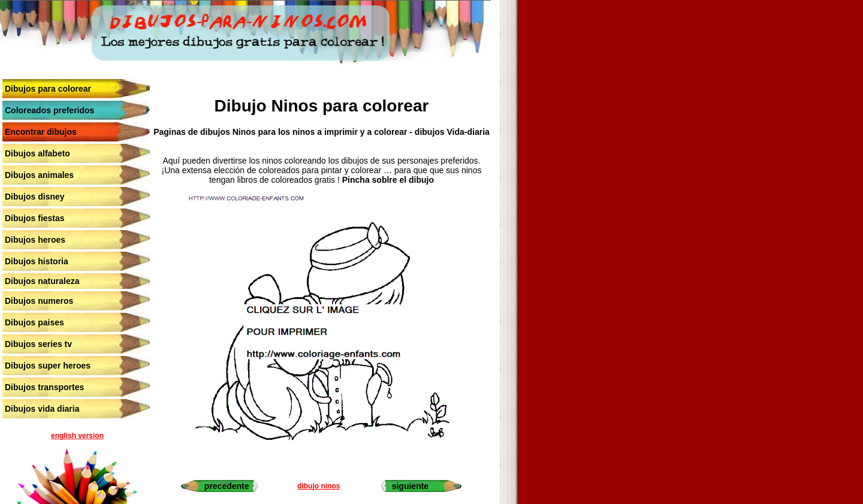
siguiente (410, 486)
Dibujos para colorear (48, 89)
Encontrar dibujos (41, 132)
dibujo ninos (319, 486)
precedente (227, 486)
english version (77, 436)
